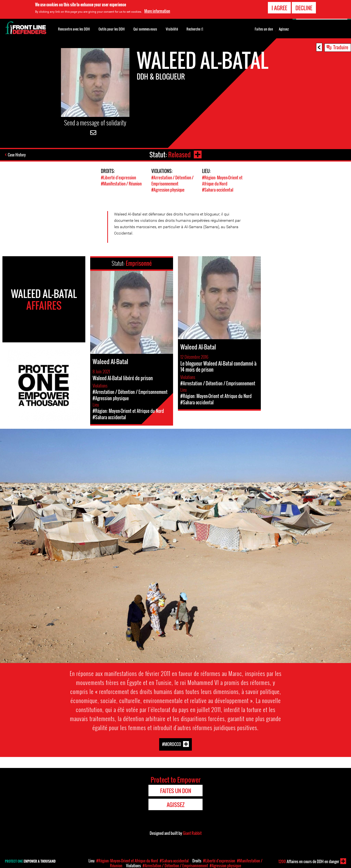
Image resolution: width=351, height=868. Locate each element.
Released (179, 155)
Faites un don (264, 29)
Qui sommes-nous (145, 29)
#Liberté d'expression (118, 178)
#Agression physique (168, 190)
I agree (279, 8)
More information (157, 11)
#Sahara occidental (218, 190)
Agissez (284, 29)
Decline (304, 8)
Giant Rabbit (192, 833)
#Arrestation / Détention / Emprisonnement (172, 181)
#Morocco (172, 744)
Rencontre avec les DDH (74, 29)
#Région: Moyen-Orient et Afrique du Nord (222, 181)
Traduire (341, 47)
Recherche (195, 29)
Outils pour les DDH (112, 29)
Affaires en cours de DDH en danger (309, 861)
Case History (17, 155)
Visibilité (172, 29)
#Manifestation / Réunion (121, 184)
